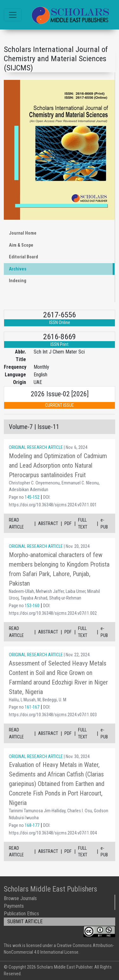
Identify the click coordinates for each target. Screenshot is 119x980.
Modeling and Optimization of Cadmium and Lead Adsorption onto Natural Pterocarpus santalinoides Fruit (58, 465)
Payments (14, 906)
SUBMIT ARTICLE (25, 922)
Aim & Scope (21, 245)
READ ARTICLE (16, 524)
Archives (18, 269)
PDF (68, 524)
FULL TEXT (83, 524)
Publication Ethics (21, 914)
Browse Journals (20, 898)
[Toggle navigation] (13, 15)
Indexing (18, 281)
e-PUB (104, 524)
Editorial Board (23, 257)
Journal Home (23, 233)
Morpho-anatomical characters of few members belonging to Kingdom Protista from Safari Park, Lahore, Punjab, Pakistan (59, 569)
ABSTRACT (48, 524)
